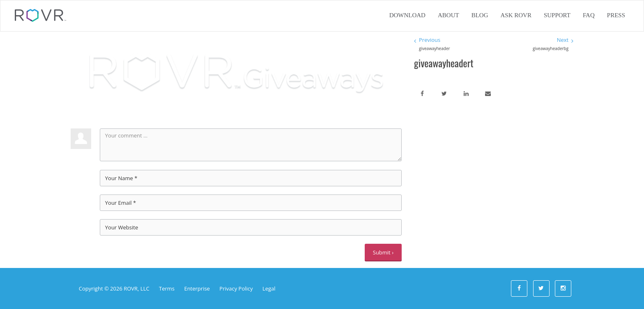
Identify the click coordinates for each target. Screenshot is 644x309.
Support (557, 15)
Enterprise (197, 288)
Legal (269, 288)
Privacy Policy (236, 288)
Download (407, 15)
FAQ (589, 15)
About (448, 15)
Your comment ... (251, 145)
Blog (480, 15)
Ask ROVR (516, 15)
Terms (167, 288)
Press (616, 15)
